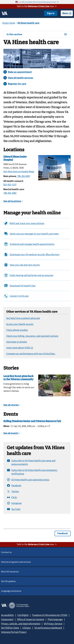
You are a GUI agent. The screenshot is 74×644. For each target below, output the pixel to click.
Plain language (55, 619)
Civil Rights (23, 615)
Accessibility (7, 615)
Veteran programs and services (16, 562)
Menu (67, 13)
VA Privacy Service (53, 624)
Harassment (7, 619)
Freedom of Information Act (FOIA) (50, 615)
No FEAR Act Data (10, 628)
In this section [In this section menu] (37, 34)
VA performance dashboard (48, 628)
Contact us (6, 552)
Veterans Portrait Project (14, 632)
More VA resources (10, 572)
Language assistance (11, 591)
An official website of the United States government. (39, 2)
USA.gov (27, 628)
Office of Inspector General (31, 619)
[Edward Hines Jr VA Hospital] (54, 168)
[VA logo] (5, 13)
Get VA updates (8, 581)
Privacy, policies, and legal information (21, 624)
